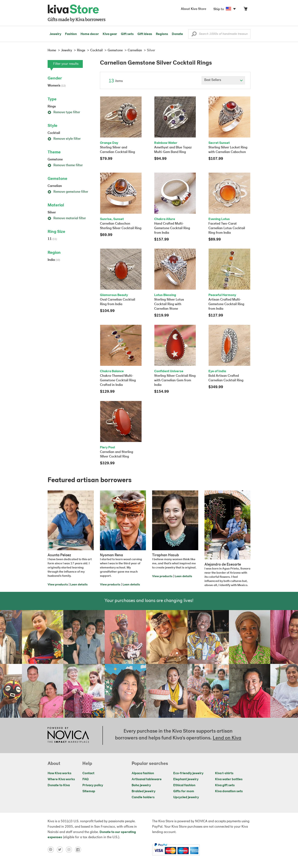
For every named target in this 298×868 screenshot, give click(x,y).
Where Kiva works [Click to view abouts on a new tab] (61, 779)
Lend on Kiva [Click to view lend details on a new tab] (227, 738)
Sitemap (89, 791)
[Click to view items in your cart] (245, 10)
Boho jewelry (141, 785)
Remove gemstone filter (68, 192)
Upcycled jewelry (186, 797)
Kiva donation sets (229, 791)
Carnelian (55, 186)
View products (58, 585)
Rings (52, 107)
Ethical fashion (184, 785)
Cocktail (54, 133)
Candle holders (143, 797)
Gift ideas (145, 34)
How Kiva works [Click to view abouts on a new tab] (59, 773)
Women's (57, 86)
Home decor (90, 34)
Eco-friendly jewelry (188, 773)
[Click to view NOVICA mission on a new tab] (68, 735)
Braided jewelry (144, 791)
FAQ (85, 779)
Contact (88, 773)
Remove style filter (64, 139)
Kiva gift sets (225, 785)
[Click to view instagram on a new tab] (70, 850)
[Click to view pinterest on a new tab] (52, 850)
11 (52, 239)
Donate (177, 34)
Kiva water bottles (229, 779)
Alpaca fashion (143, 773)
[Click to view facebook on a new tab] (79, 850)
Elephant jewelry (186, 779)
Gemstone (55, 160)
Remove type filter (64, 112)
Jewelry (55, 34)
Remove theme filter (65, 165)
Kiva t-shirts (224, 773)
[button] (194, 35)
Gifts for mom (184, 791)
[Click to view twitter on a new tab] (61, 850)
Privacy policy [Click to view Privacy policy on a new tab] (93, 785)
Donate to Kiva (59, 785)
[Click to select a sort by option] (223, 80)
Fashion (71, 34)
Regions (162, 34)
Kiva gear (110, 34)
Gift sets (127, 34)
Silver (52, 213)
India (54, 260)
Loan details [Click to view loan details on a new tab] (79, 585)
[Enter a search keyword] (219, 34)
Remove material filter (67, 218)
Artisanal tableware (147, 779)
